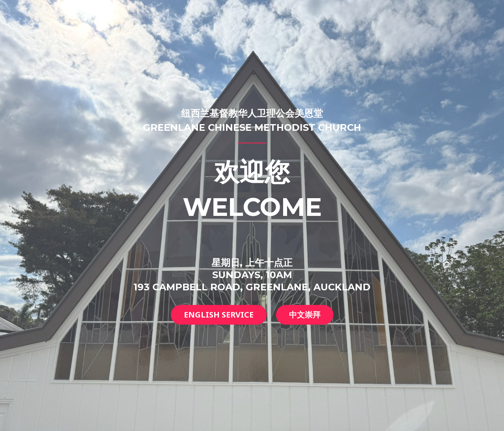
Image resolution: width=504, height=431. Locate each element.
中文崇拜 (305, 315)
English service (219, 315)
